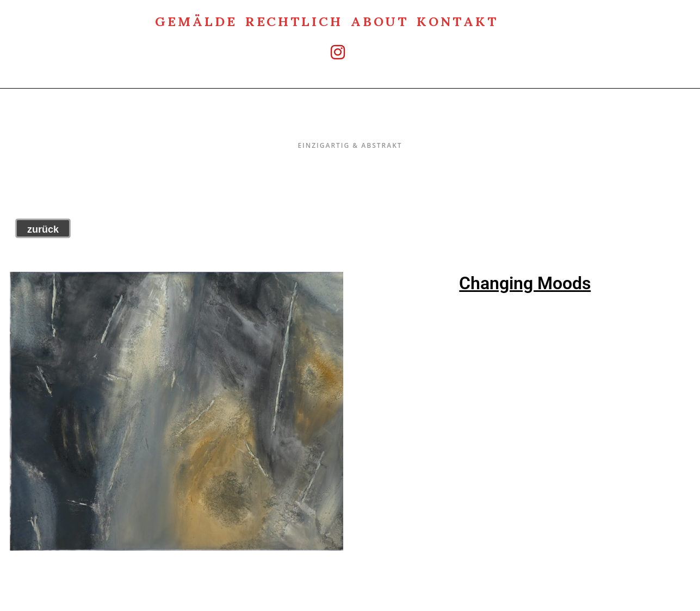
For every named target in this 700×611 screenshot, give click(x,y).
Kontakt (457, 20)
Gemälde (196, 20)
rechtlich (294, 20)
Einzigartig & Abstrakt (350, 123)
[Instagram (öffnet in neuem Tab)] (327, 52)
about (380, 20)
